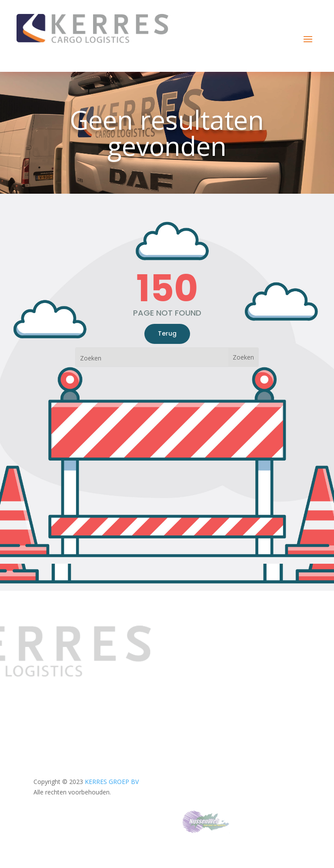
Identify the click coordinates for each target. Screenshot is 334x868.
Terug (167, 333)
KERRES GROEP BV (112, 782)
